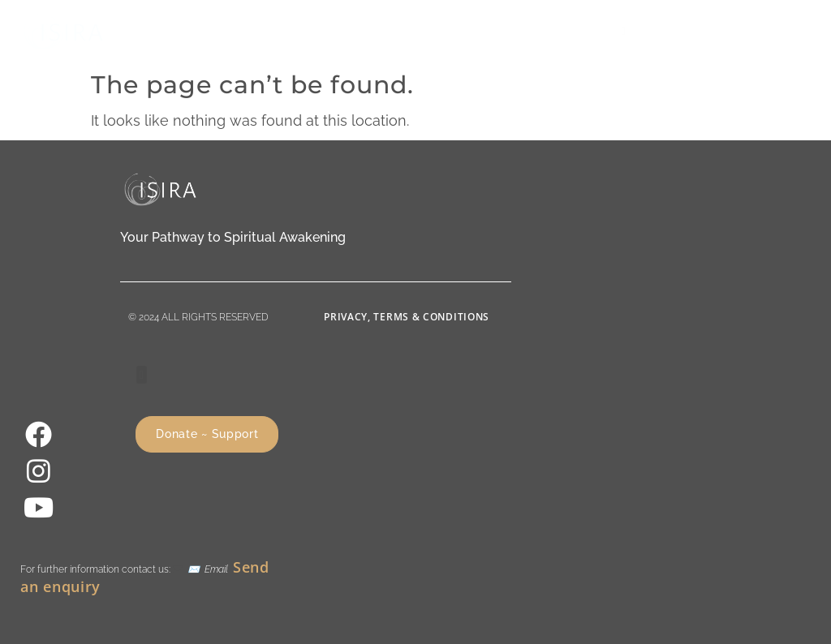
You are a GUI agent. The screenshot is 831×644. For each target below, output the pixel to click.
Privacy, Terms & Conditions (407, 317)
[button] (624, 31)
